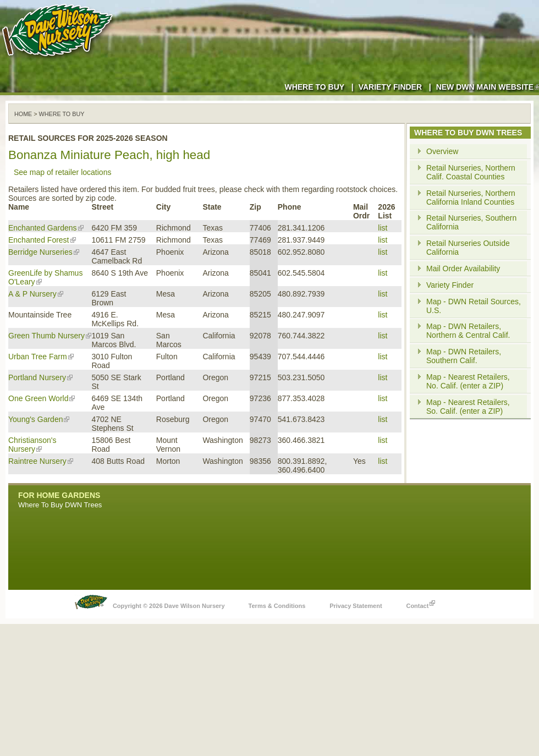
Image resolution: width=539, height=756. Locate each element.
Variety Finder (390, 87)
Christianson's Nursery (32, 445)
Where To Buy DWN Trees (60, 505)
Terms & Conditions (277, 606)
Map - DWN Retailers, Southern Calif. (464, 356)
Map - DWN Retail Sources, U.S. (474, 306)
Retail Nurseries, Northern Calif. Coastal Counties (471, 172)
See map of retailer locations (62, 172)
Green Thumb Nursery (50, 336)
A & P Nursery (36, 294)
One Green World (42, 398)
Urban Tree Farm (41, 357)
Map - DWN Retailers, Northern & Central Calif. (468, 331)
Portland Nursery (40, 377)
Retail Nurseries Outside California (468, 248)
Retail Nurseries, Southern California (471, 222)
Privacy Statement (356, 606)
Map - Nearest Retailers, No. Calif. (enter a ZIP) (468, 381)
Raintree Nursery (41, 461)
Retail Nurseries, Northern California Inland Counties (471, 198)
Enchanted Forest (42, 240)
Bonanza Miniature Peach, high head (109, 155)
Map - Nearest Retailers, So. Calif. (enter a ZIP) (468, 407)
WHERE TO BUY (62, 114)
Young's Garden (39, 419)
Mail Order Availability (463, 269)
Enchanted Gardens (46, 228)
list (383, 228)
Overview (442, 151)
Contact (420, 603)
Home (23, 114)
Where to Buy (314, 87)
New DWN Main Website (488, 87)
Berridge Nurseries (44, 252)
